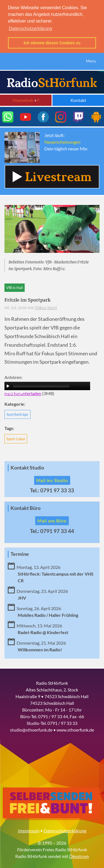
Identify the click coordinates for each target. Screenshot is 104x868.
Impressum (29, 830)
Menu (91, 60)
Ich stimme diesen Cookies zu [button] (52, 43)
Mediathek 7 (26, 99)
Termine (20, 553)
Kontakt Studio (27, 467)
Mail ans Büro (52, 520)
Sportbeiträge (17, 414)
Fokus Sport (46, 307)
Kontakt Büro (26, 507)
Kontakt (78, 99)
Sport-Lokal (16, 438)
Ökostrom (79, 855)
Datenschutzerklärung (65, 830)
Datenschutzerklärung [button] (31, 29)
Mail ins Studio (52, 479)
